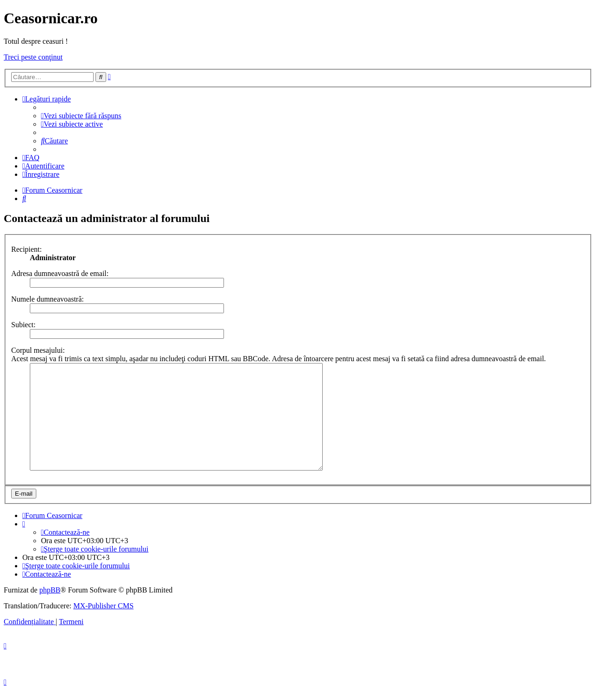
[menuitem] (81, 116)
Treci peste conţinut (33, 57)
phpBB (50, 600)
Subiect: (23, 325)
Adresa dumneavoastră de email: (60, 273)
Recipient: (27, 249)
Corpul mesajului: (38, 350)
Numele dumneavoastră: (47, 299)
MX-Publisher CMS (103, 616)
